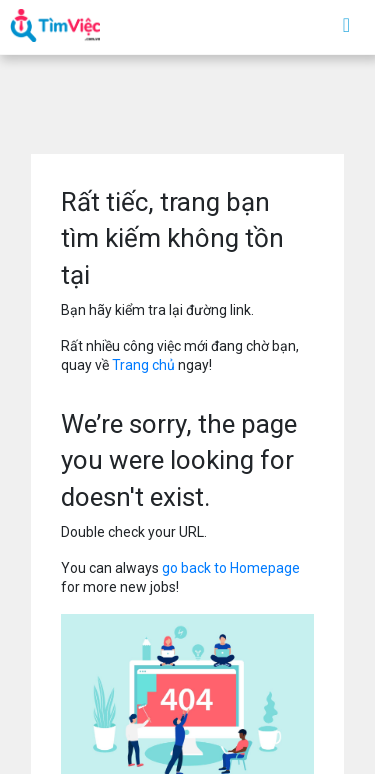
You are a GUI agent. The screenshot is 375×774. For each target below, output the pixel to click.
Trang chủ (143, 365)
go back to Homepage (231, 568)
